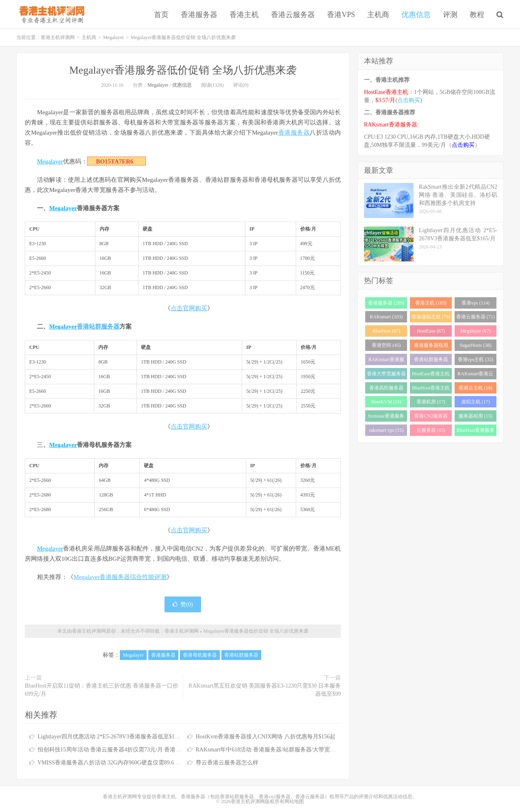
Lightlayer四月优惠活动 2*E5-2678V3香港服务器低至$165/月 (113, 737)
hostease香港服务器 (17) (387, 417)
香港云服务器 (293, 15)
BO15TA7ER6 (115, 161)
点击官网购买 (189, 308)
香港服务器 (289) (386, 303)
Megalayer (114, 37)
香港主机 (244, 15)
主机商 (378, 15)
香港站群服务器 (98, 327)
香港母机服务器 (200, 655)
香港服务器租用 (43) (431, 347)
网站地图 (294, 801)
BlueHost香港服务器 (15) (476, 432)
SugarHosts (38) (475, 345)
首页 (161, 15)
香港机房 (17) (431, 402)
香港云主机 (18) (476, 388)
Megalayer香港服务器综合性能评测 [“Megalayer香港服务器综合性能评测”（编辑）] (120, 577)
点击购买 (409, 100)
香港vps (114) (476, 303)
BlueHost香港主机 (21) (431, 389)
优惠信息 (416, 15)
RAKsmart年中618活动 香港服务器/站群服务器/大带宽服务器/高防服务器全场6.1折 (299, 750)
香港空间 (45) (386, 345)
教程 (477, 15)
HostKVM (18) (386, 402)
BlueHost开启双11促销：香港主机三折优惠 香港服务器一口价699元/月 (102, 690)
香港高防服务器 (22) (386, 389)
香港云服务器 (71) (476, 317)
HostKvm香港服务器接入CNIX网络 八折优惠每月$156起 (266, 737)
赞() (183, 604)
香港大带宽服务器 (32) (386, 375)
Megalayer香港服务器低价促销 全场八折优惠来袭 (183, 70)
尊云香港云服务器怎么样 (227, 763)
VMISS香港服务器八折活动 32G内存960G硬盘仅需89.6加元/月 (115, 763)
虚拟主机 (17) (476, 402)
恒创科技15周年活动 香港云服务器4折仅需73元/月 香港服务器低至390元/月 (132, 750)
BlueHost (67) (386, 331)
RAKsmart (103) (386, 317)
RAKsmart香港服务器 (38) (386, 361)
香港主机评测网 (50, 14)
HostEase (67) (431, 331)
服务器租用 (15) (476, 416)
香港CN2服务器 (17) (431, 417)
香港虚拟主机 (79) (431, 317)
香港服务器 (199, 15)
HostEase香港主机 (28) (431, 375)
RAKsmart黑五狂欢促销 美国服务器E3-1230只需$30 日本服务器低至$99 (265, 690)
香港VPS (341, 15)
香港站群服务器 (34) (431, 361)
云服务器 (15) (431, 430)
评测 (450, 15)
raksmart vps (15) (387, 430)
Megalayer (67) (475, 331)
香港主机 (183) (431, 303)
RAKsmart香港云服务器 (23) (475, 375)
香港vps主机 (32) (476, 359)
